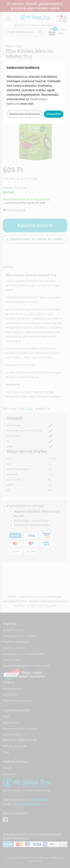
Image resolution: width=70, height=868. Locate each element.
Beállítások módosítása (25, 114)
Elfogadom (54, 114)
